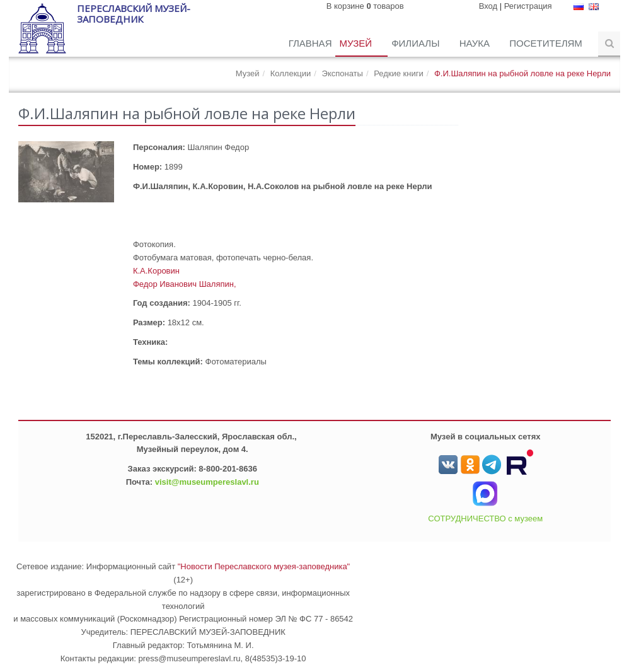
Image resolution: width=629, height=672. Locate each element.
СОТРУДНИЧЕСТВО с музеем (485, 518)
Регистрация (528, 6)
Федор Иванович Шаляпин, (185, 284)
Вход (488, 6)
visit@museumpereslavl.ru (207, 482)
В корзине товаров (365, 6)
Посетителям (547, 43)
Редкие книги (399, 73)
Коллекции (291, 73)
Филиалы (417, 43)
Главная (310, 43)
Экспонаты (343, 73)
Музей (357, 43)
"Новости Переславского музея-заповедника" (264, 566)
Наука (476, 43)
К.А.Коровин (156, 271)
